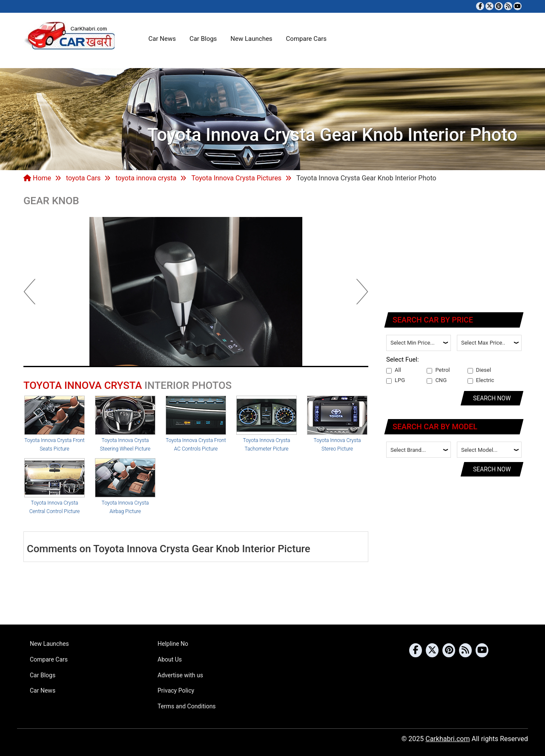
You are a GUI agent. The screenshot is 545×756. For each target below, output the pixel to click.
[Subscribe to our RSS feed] (508, 6)
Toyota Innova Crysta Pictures (236, 178)
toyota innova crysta (146, 178)
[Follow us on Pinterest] (499, 6)
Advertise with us (180, 675)
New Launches (251, 39)
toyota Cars (83, 178)
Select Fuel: (403, 359)
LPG (396, 380)
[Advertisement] (454, 249)
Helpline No (173, 644)
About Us (170, 659)
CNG (437, 380)
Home (37, 178)
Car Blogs (203, 39)
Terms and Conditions (187, 706)
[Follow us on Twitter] (489, 6)
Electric (481, 380)
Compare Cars (306, 39)
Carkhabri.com (447, 739)
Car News (162, 39)
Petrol (438, 370)
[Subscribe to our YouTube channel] (518, 6)
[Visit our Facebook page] (480, 6)
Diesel (479, 370)
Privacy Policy (176, 690)
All (394, 370)
